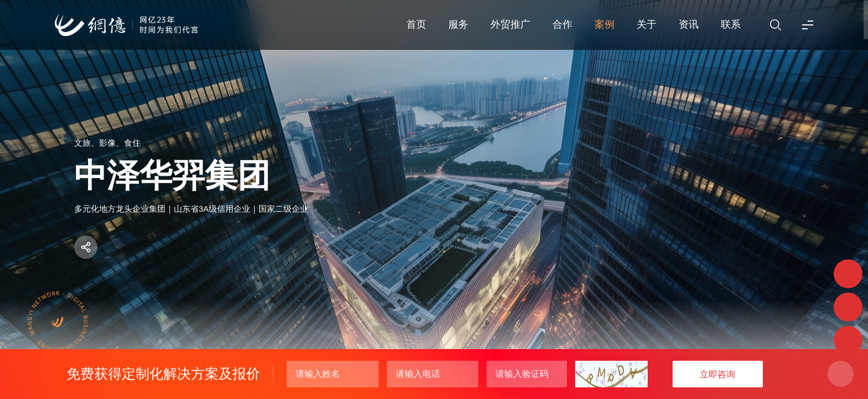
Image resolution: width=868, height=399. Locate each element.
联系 (731, 24)
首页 (416, 24)
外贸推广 (510, 24)
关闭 (841, 374)
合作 (562, 24)
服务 (458, 24)
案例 (604, 24)
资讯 (689, 24)
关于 (647, 24)
